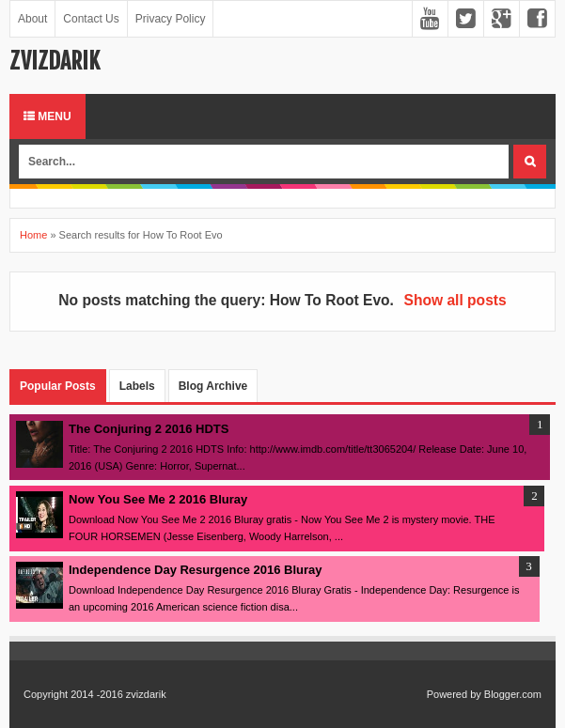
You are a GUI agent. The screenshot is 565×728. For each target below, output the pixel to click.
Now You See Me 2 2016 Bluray (158, 499)
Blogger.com (513, 694)
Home (33, 235)
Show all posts (455, 300)
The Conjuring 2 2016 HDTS (149, 429)
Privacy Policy (171, 19)
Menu (47, 116)
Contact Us (91, 19)
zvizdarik (55, 61)
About (32, 19)
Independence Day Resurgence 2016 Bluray (196, 570)
